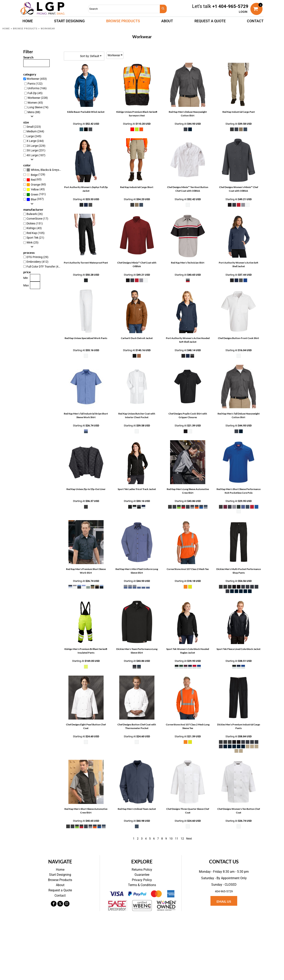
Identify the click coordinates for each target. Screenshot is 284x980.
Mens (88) (34, 112)
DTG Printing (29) (37, 257)
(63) (34, 180)
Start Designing (60, 875)
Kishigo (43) (34, 228)
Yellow (35, 189)
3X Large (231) (36, 150)
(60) (36, 184)
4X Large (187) (36, 155)
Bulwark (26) (35, 214)
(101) (36, 194)
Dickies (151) (35, 223)
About (60, 885)
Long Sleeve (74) (38, 107)
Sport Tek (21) (35, 238)
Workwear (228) (38, 98)
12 (182, 839)
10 (171, 839)
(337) (35, 199)
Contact (60, 895)
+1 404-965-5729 (230, 6)
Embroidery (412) (37, 262)
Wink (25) (33, 242)
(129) (36, 175)
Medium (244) (35, 131)
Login (243, 12)
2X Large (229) (36, 146)
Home (6, 29)
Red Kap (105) (36, 233)
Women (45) (35, 103)
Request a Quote (60, 890)
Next (189, 839)
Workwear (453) (37, 79)
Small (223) (34, 127)
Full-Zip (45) (35, 93)
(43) (36, 189)
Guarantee (142, 875)
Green (35, 195)
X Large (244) (35, 141)
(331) (45, 170)
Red (33, 180)
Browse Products (25, 29)
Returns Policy (142, 870)
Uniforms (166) (37, 88)
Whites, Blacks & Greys (45, 170)
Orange (35, 185)
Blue (34, 199)
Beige (34, 175)
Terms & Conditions (142, 885)
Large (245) (34, 136)
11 (177, 839)
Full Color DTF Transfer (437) (45, 267)
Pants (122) (35, 84)
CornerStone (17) (37, 219)
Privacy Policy (142, 880)
